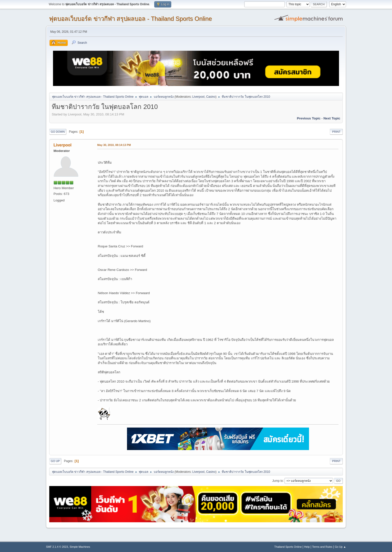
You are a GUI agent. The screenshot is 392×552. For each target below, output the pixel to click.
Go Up (55, 461)
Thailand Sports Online (288, 547)
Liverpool (198, 97)
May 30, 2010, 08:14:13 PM (114, 145)
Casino (211, 97)
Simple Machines (80, 547)
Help (307, 547)
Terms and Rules (322, 547)
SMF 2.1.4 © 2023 (57, 547)
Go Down (58, 132)
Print (336, 132)
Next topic (332, 118)
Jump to (278, 481)
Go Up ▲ (340, 547)
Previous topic (309, 118)
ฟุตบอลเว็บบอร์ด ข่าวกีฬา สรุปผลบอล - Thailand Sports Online (130, 19)
